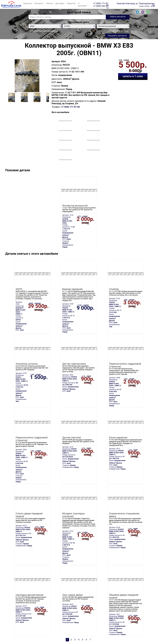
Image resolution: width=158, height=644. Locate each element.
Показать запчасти (117, 36)
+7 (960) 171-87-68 (101, 3)
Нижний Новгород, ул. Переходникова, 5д (136, 3)
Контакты (39, 3)
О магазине (82, 5)
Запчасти (28, 3)
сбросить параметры (118, 31)
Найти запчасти (118, 17)
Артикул (56, 61)
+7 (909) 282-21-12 (101, 6)
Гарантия (71, 3)
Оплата (50, 3)
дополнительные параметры (44, 31)
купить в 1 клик (133, 76)
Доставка (60, 3)
